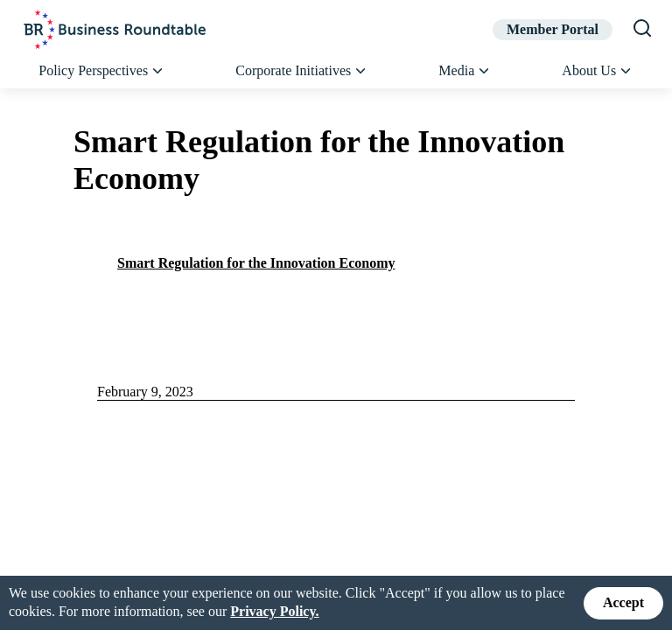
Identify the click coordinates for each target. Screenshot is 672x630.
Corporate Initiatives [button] (302, 71)
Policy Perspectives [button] (101, 71)
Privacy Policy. (274, 611)
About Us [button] (597, 71)
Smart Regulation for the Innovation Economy (256, 263)
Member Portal (553, 29)
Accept (623, 602)
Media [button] (465, 71)
